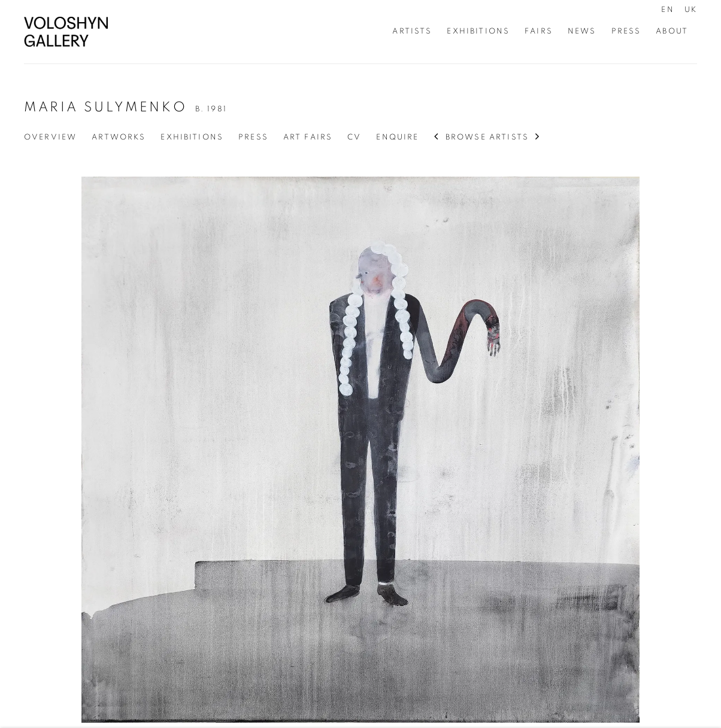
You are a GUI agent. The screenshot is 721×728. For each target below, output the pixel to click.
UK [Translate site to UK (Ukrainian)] (691, 10)
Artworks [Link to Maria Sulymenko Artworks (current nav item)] (119, 137)
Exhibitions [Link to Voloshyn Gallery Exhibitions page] (478, 31)
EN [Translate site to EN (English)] (667, 10)
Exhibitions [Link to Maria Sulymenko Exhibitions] (192, 137)
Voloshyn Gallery (66, 32)
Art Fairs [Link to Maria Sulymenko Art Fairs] (308, 137)
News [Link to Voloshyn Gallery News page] (582, 31)
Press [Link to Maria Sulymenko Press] (253, 137)
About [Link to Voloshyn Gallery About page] (672, 31)
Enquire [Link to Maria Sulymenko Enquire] (397, 137)
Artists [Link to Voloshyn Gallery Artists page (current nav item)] (412, 31)
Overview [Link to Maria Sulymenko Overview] (50, 137)
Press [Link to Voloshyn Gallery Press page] (626, 31)
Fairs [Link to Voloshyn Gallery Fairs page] (539, 31)
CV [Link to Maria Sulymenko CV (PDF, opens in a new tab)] (354, 137)
